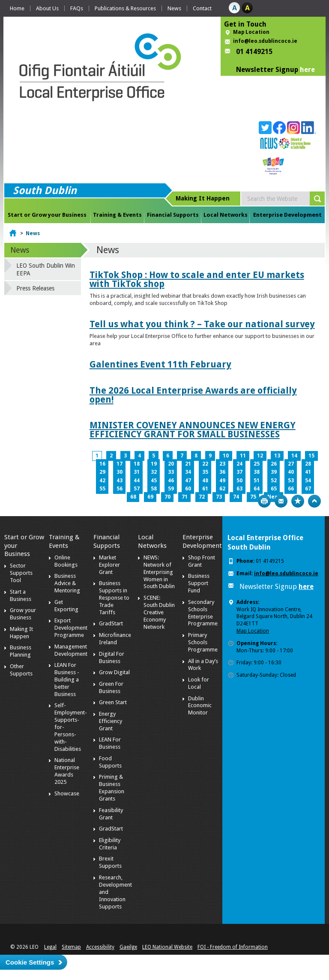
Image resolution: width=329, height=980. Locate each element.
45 (154, 481)
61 (205, 489)
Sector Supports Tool (21, 573)
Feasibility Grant (111, 814)
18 (137, 464)
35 (205, 472)
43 (120, 481)
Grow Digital (114, 672)
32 (154, 472)
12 (260, 456)
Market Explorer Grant (109, 565)
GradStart (111, 623)
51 (257, 481)
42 (102, 481)
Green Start (113, 702)
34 (188, 472)
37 (239, 472)
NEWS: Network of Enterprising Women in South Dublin (159, 572)
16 (102, 464)
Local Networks (226, 215)
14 (294, 456)
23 (222, 464)
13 (277, 456)
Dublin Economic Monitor (200, 706)
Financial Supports (173, 215)
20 (171, 464)
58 (154, 489)
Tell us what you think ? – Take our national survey (202, 324)
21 (188, 464)
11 (243, 456)
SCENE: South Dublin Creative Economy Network (159, 612)
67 (308, 489)
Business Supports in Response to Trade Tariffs (114, 598)
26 (274, 464)
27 (291, 464)
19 (154, 464)
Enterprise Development (287, 215)
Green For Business (111, 687)
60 (188, 489)
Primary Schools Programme (203, 642)
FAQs (77, 8)
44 (137, 481)
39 (274, 472)
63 (239, 489)
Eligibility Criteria (110, 844)
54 (308, 481)
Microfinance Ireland (115, 639)
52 (274, 481)
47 (188, 481)
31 (137, 472)
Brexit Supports (110, 862)
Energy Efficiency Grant (111, 721)
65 (274, 489)
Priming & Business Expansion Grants (112, 788)
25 (257, 464)
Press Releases (35, 288)
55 (102, 489)
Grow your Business (23, 614)
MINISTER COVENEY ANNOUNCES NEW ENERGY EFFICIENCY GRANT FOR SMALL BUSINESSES (193, 430)
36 (222, 472)
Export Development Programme (71, 628)
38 (257, 472)
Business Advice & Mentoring (67, 583)
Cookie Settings (30, 962)
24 (239, 464)
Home (17, 8)
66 (291, 489)
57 (137, 489)
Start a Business (21, 595)
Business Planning (21, 651)
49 (222, 481)
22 (205, 464)
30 (120, 472)
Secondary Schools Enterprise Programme (203, 613)
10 (226, 456)
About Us (47, 8)
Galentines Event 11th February (160, 364)
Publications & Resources (125, 8)
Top (314, 501)
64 (257, 489)
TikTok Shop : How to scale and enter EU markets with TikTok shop (197, 279)
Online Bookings (66, 561)
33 (171, 472)
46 (171, 481)
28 (308, 464)
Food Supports (110, 762)
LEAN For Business (110, 743)
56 (120, 489)
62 (222, 489)
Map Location (251, 32)
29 (102, 472)
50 (239, 481)
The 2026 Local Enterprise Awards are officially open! (193, 395)
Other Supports (21, 670)
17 (120, 464)
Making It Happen (21, 633)
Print (264, 501)
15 (311, 456)
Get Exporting (66, 606)
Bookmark (298, 501)
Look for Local (199, 683)
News (174, 8)
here (307, 70)
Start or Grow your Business (47, 215)
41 (308, 472)
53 (291, 481)
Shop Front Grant (202, 561)
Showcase (67, 793)
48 (205, 481)
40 (291, 472)
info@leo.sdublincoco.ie (265, 41)
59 (171, 489)
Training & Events (117, 215)
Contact (202, 8)
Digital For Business (112, 657)
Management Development (71, 650)
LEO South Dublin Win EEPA (46, 269)
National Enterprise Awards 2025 (67, 771)
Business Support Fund (199, 583)
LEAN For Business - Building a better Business (67, 680)
